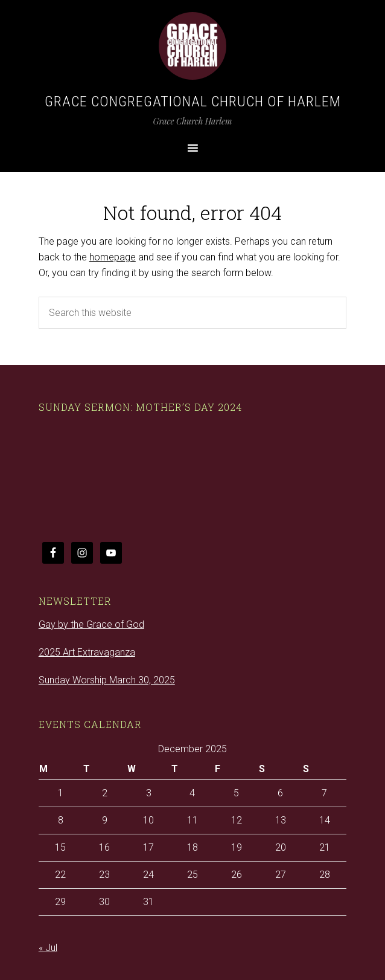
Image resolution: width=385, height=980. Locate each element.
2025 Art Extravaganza (87, 652)
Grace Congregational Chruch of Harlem (193, 102)
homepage (113, 257)
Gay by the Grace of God (91, 624)
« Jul (48, 948)
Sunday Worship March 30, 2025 (107, 680)
